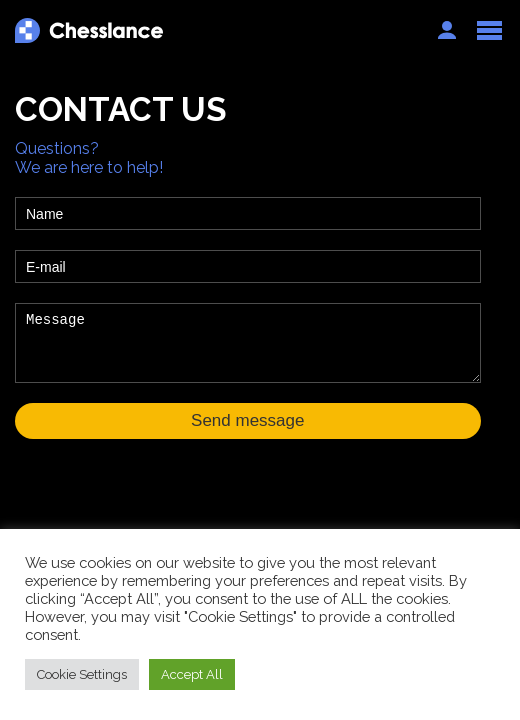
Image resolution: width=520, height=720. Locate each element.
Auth (447, 30)
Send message (247, 420)
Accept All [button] (192, 674)
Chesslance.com (216, 30)
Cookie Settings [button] (82, 674)
